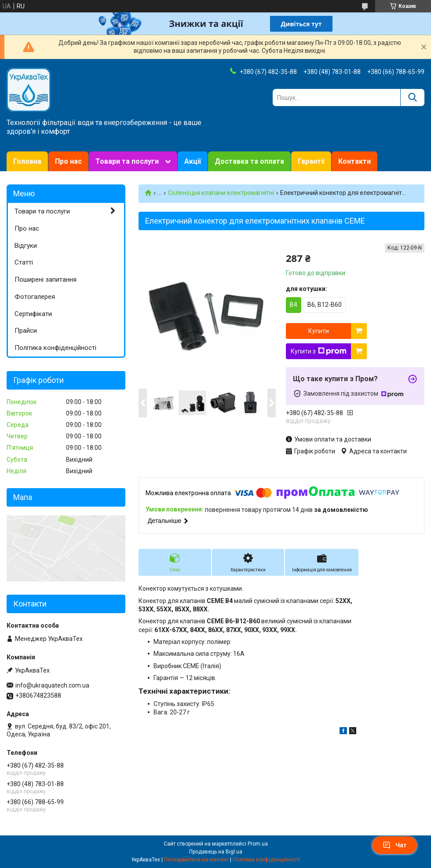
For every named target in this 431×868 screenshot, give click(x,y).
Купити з (319, 351)
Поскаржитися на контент (196, 860)
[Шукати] (412, 97)
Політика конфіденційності (55, 348)
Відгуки (26, 246)
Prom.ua (258, 844)
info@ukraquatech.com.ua (52, 685)
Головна (27, 161)
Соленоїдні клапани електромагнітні (221, 193)
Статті (24, 262)
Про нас (68, 161)
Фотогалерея (35, 297)
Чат (394, 845)
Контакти (354, 161)
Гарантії (311, 161)
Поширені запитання (46, 280)
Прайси (26, 331)
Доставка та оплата (249, 161)
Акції (193, 161)
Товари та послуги (127, 161)
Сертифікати (33, 314)
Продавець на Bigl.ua (216, 852)
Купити (319, 331)
